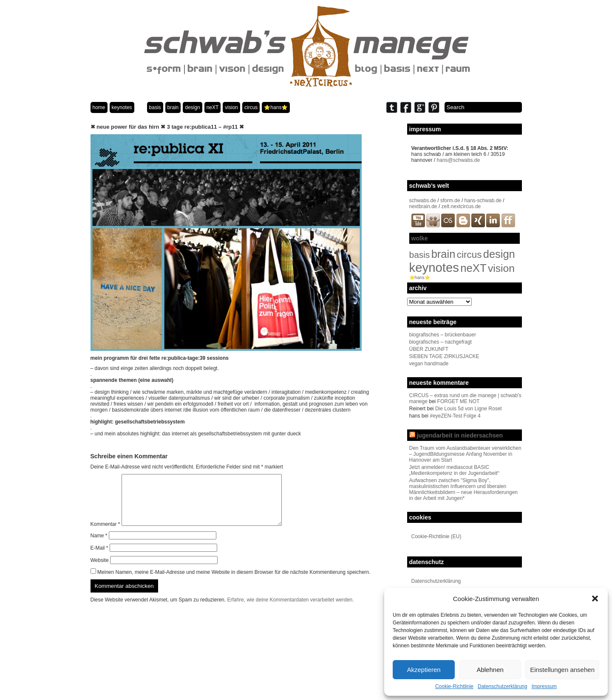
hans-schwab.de (483, 200)
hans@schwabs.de (459, 160)
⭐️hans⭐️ (276, 107)
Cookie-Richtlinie (454, 686)
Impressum (544, 686)
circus (251, 107)
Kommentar (105, 534)
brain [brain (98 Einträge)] (443, 254)
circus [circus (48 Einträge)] (469, 255)
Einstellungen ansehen (562, 670)
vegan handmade (429, 364)
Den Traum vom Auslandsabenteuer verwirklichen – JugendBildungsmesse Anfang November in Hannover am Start (465, 454)
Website (100, 570)
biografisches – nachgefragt (441, 342)
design (192, 107)
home (99, 107)
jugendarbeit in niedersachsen (460, 435)
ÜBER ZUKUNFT (429, 349)
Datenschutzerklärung (503, 686)
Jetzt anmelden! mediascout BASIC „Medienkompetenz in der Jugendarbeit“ (454, 470)
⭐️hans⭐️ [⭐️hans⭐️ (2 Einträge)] (420, 277)
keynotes (122, 107)
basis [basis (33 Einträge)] (420, 255)
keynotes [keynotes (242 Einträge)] (434, 267)
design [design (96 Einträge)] (499, 254)
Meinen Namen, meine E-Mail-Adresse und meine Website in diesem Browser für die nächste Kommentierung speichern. (234, 582)
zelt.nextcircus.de (461, 206)
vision (231, 107)
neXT (213, 107)
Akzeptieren (424, 670)
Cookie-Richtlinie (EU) (436, 536)
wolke (420, 238)
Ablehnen (490, 670)
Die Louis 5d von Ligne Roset (469, 409)
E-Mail (99, 558)
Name (99, 546)
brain (173, 107)
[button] (595, 598)
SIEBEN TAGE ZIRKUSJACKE (444, 356)
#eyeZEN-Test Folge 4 (455, 416)
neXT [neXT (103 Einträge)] (473, 268)
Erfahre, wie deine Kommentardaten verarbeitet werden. (290, 610)
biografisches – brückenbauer (443, 335)
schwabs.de (423, 200)
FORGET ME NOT (459, 401)
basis (155, 107)
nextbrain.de (423, 206)
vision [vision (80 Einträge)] (501, 268)
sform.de (450, 200)
